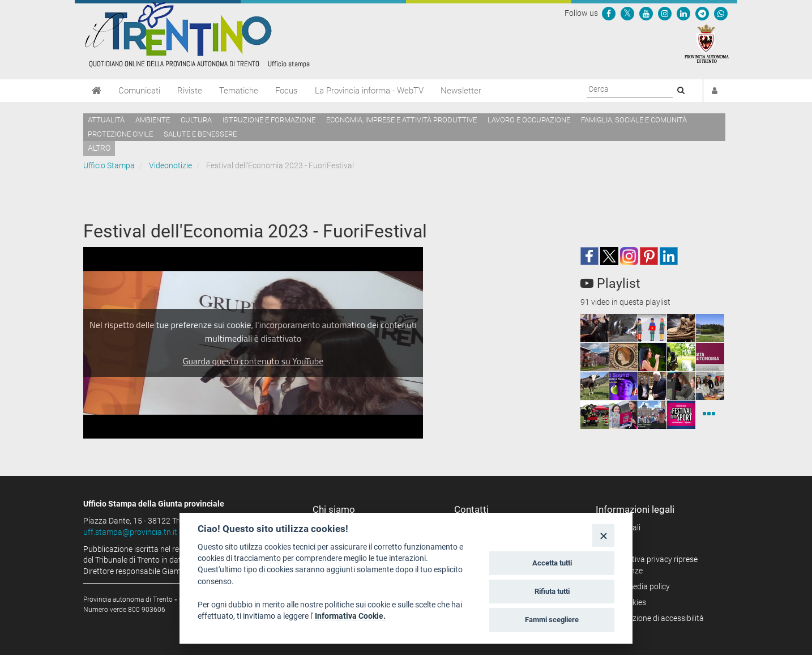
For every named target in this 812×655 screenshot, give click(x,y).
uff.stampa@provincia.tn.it (130, 532)
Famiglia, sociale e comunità (634, 120)
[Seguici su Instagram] (665, 13)
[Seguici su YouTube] (646, 13)
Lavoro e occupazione (529, 120)
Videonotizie (170, 165)
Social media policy (637, 586)
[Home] (97, 91)
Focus (287, 91)
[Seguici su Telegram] (702, 13)
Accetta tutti (552, 563)
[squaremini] (595, 328)
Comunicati (139, 91)
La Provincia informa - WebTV (369, 91)
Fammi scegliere (552, 620)
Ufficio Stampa (109, 165)
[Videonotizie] (709, 415)
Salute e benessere (200, 134)
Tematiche (239, 91)
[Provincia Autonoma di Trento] (707, 43)
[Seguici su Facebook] (609, 13)
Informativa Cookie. (350, 616)
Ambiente (153, 120)
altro (99, 148)
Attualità (106, 120)
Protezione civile (120, 134)
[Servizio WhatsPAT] (721, 13)
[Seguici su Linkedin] (683, 13)
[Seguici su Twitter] (627, 13)
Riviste (190, 91)
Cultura (196, 120)
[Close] (603, 535)
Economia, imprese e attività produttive (401, 120)
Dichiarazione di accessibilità (654, 618)
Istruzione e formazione (269, 120)
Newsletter (461, 91)
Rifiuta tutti (552, 591)
